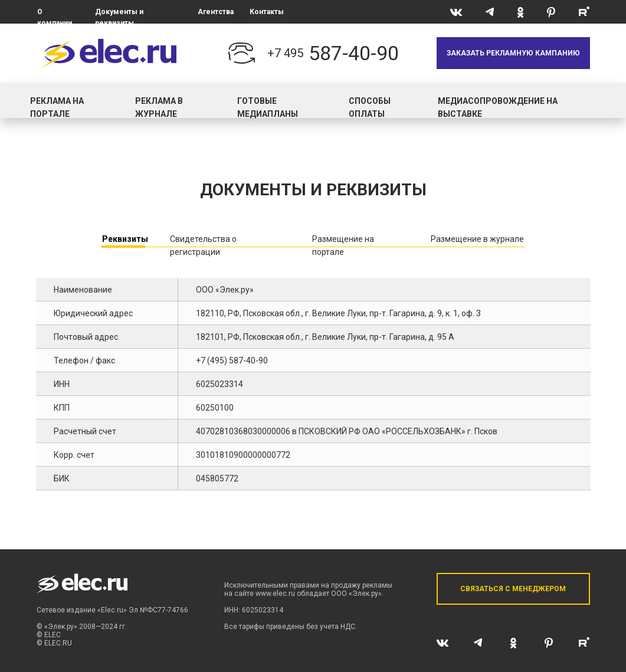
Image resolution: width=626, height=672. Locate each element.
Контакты (267, 12)
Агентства (216, 12)
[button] (513, 53)
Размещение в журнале (477, 239)
